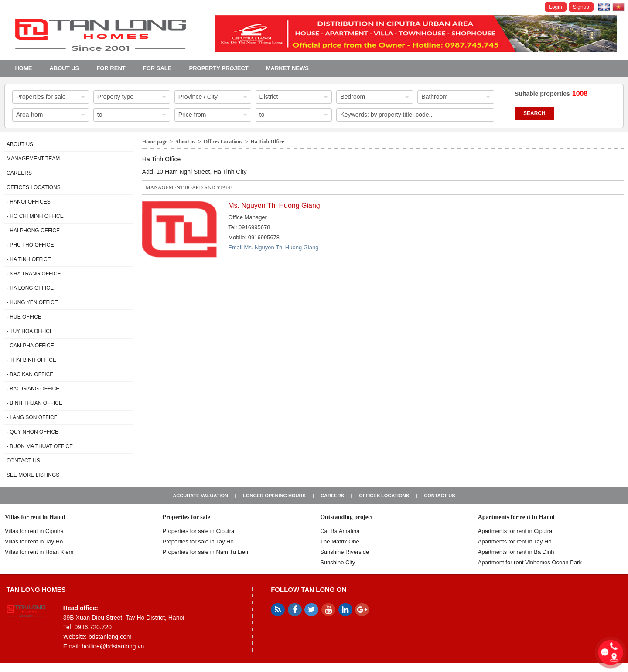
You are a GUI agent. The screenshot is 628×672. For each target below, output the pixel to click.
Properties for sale (186, 517)
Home (23, 68)
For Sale (157, 68)
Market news (287, 68)
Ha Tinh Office (268, 142)
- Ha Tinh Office (29, 259)
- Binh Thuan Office (34, 403)
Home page (155, 142)
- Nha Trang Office (34, 274)
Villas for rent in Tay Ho (34, 541)
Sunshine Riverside (345, 552)
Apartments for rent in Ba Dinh (516, 552)
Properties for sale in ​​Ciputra (199, 531)
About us (64, 68)
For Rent (111, 68)
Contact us (23, 461)
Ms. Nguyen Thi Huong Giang (274, 205)
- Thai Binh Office (31, 360)
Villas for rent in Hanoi (35, 517)
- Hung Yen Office (32, 302)
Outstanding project (346, 517)
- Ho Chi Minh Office (35, 216)
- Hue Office (24, 317)
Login (555, 7)
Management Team (33, 159)
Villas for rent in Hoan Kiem (39, 552)
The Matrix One (340, 541)
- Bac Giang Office (33, 389)
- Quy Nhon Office (32, 432)
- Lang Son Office (32, 417)
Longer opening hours (274, 496)
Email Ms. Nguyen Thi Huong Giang (273, 247)
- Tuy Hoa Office (30, 331)
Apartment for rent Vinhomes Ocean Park (530, 562)
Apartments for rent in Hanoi (516, 517)
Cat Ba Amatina (340, 531)
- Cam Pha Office (30, 346)
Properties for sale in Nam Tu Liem (206, 552)
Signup (581, 7)
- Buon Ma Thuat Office (40, 446)
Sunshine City (338, 562)
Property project (218, 68)
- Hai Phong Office (33, 231)
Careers (19, 173)
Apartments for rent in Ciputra (515, 531)
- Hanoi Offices (29, 202)
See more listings (33, 475)
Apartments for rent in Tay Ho (515, 541)
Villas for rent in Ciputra (34, 531)
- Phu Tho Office (30, 245)
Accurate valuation (200, 496)
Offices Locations (34, 187)
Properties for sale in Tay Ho (198, 541)
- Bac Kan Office (30, 374)
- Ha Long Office (30, 288)
